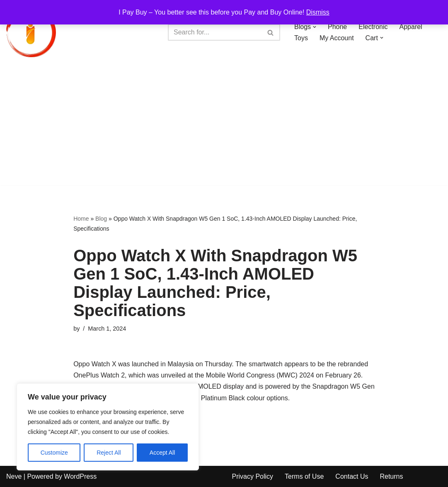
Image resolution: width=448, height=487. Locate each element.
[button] (315, 27)
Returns (391, 476)
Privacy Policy (253, 476)
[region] (108, 427)
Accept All (162, 453)
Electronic (373, 27)
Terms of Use (304, 476)
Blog (101, 219)
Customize (54, 453)
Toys (301, 38)
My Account (337, 38)
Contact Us (352, 476)
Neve (14, 476)
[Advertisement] (224, 127)
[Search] (215, 32)
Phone (337, 27)
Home (81, 219)
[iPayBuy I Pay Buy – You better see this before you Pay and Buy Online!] (31, 32)
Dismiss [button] (318, 12)
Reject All (109, 453)
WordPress (80, 476)
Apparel (411, 27)
